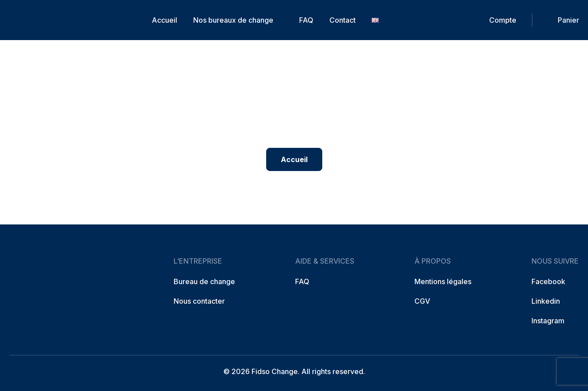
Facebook (548, 281)
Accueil (164, 20)
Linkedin (546, 301)
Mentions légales (443, 281)
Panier (568, 20)
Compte (503, 20)
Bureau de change (204, 281)
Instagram (548, 321)
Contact (343, 20)
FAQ (306, 20)
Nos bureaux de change (233, 20)
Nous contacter (199, 301)
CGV (422, 301)
